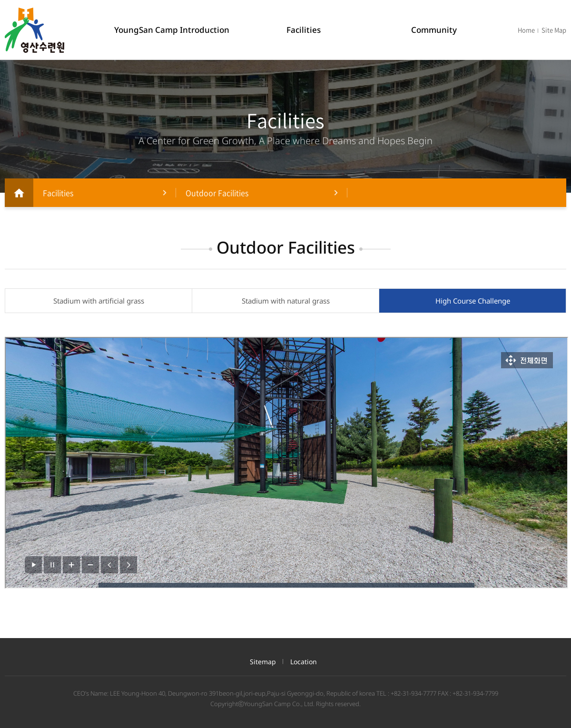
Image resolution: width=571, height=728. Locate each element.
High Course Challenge (473, 301)
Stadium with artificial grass (99, 301)
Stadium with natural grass (286, 301)
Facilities (304, 30)
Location (304, 662)
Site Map (554, 30)
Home (526, 30)
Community (434, 30)
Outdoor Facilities (217, 193)
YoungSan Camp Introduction (172, 30)
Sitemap (263, 662)
